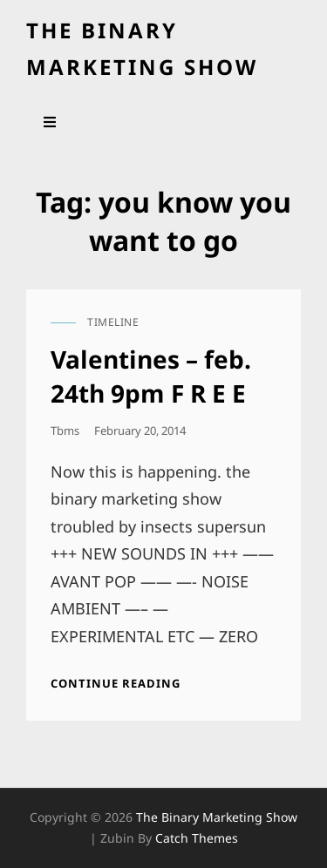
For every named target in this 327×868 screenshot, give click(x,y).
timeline (113, 322)
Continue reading (116, 683)
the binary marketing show (217, 817)
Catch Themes (197, 838)
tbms (65, 431)
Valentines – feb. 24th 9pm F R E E (151, 376)
